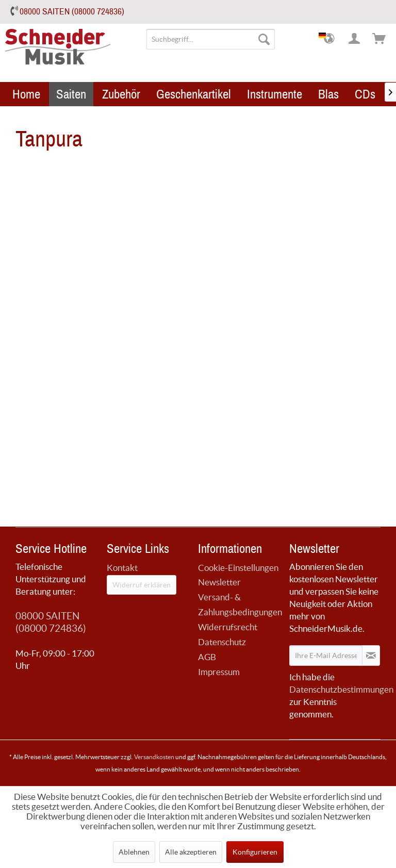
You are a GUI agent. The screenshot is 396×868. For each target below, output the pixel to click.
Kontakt (122, 568)
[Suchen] (264, 39)
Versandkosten (154, 757)
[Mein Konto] (355, 39)
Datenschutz (222, 642)
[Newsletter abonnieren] (371, 656)
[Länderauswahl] (330, 39)
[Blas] (328, 94)
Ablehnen (134, 852)
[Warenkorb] (379, 39)
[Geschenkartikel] (194, 94)
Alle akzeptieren (191, 852)
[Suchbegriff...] (211, 39)
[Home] (26, 94)
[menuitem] (211, 39)
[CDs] (365, 94)
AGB (207, 657)
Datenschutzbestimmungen (341, 689)
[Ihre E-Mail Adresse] (326, 656)
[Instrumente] (275, 94)
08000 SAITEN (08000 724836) (72, 12)
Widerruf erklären (142, 585)
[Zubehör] (121, 94)
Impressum (219, 672)
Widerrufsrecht (228, 627)
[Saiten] (71, 94)
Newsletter (219, 582)
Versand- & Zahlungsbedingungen (240, 604)
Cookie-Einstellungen (238, 568)
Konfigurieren (255, 852)
